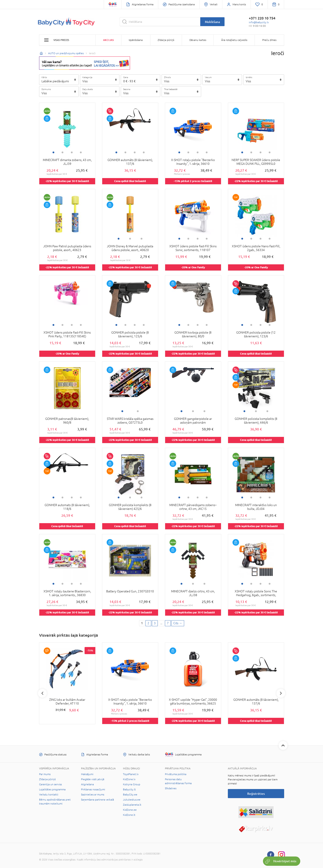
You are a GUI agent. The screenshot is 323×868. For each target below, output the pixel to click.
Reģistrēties (256, 794)
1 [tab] (53, 152)
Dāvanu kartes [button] (198, 40)
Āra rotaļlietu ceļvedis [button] (234, 40)
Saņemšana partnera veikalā (97, 800)
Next (281, 693)
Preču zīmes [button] (269, 40)
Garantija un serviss (50, 784)
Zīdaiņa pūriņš (47, 779)
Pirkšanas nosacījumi (93, 789)
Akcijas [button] (108, 40)
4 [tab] (81, 152)
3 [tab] (72, 152)
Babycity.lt (129, 789)
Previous (42, 693)
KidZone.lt (129, 815)
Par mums (45, 774)
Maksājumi (87, 774)
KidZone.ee (130, 810)
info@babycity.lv (259, 22)
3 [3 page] (155, 623)
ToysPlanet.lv (131, 774)
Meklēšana (212, 22)
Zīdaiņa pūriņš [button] (166, 40)
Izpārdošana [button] (136, 40)
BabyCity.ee (130, 795)
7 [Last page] (168, 623)
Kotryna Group (132, 784)
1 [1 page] (142, 623)
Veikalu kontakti (49, 795)
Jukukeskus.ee (132, 800)
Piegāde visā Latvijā (93, 779)
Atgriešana (87, 784)
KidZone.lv (129, 779)
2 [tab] (62, 152)
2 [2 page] (148, 623)
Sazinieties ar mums (93, 795)
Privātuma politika (176, 774)
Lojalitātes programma (52, 789)
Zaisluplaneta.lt (132, 805)
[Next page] (178, 623)
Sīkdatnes (171, 788)
